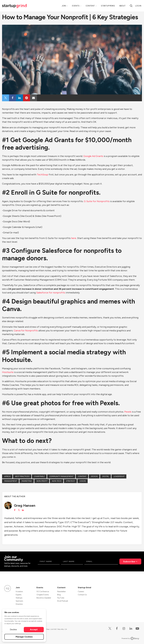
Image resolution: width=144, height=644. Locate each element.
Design (94, 476)
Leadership (119, 476)
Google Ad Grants (93, 156)
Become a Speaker (44, 598)
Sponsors (19, 601)
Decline (13, 630)
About (122, 6)
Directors (19, 604)
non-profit (42, 481)
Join (64, 6)
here (74, 238)
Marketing (27, 481)
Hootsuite (8, 372)
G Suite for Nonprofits (97, 201)
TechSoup (43, 175)
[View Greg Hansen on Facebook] (15, 510)
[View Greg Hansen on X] (19, 510)
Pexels (128, 412)
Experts (19, 595)
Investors (19, 592)
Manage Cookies (24, 637)
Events (76, 6)
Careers (81, 592)
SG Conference (43, 592)
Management (10, 481)
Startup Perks (108, 6)
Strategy (70, 481)
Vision (83, 481)
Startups (19, 598)
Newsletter (61, 592)
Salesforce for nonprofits (51, 293)
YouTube (61, 598)
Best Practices (22, 476)
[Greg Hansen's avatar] (8, 505)
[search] (131, 6)
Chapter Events (43, 595)
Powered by (130, 638)
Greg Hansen (25, 505)
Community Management (61, 476)
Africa (7, 476)
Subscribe (129, 562)
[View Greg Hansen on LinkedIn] (23, 510)
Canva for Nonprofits (26, 331)
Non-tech (57, 481)
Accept (34, 630)
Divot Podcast (63, 601)
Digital (106, 476)
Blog (59, 595)
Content (90, 6)
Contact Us (82, 595)
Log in (138, 6)
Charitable (39, 476)
